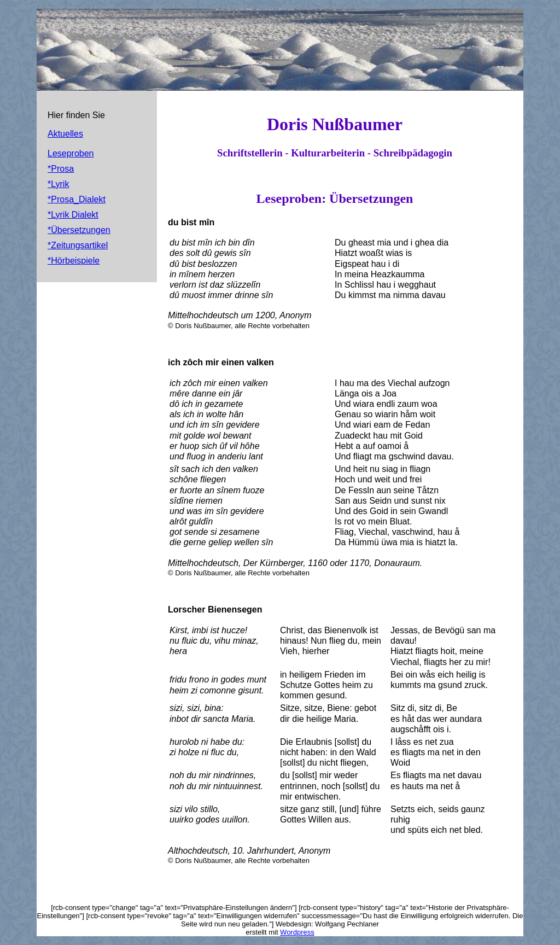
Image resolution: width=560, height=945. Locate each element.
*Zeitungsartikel (78, 245)
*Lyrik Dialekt (73, 215)
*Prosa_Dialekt (77, 199)
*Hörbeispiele (74, 261)
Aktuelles (65, 134)
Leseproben (71, 153)
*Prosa (61, 169)
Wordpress (297, 932)
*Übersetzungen (79, 230)
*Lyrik (58, 184)
